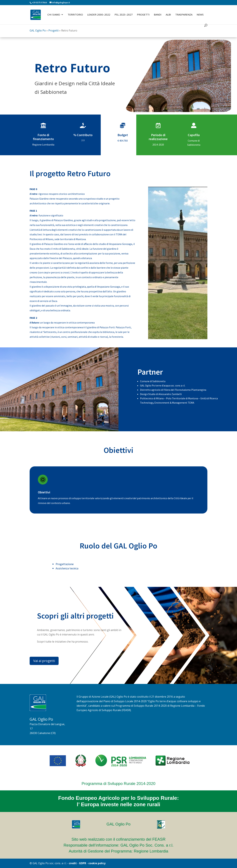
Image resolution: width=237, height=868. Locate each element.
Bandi (158, 15)
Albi (168, 15)
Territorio (75, 15)
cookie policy (97, 863)
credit (73, 863)
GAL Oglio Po (38, 30)
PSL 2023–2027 (124, 15)
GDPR (83, 863)
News (200, 15)
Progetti (143, 15)
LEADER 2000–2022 (99, 15)
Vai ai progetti (44, 661)
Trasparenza (184, 15)
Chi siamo (54, 15)
